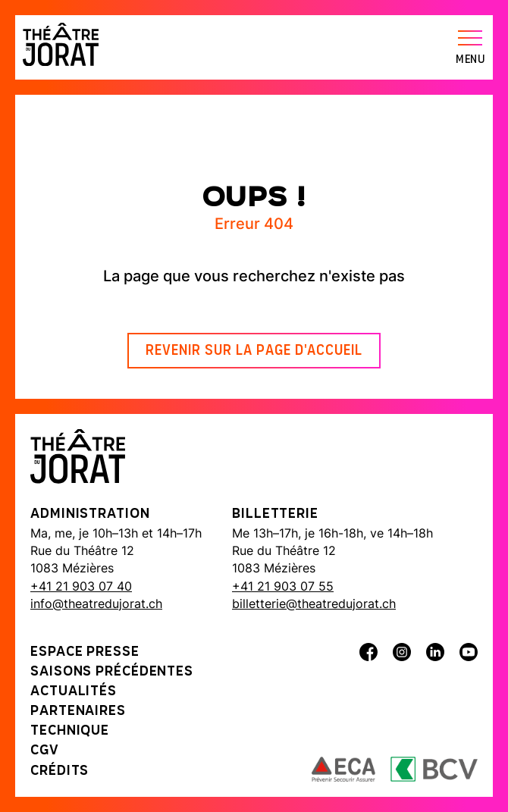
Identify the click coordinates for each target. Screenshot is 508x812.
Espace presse (85, 652)
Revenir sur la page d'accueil (254, 351)
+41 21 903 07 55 (283, 586)
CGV (45, 751)
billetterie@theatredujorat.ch (314, 604)
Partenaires (78, 712)
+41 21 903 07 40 (81, 586)
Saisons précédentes (112, 672)
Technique (70, 731)
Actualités (74, 692)
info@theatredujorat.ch (96, 604)
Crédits (60, 771)
